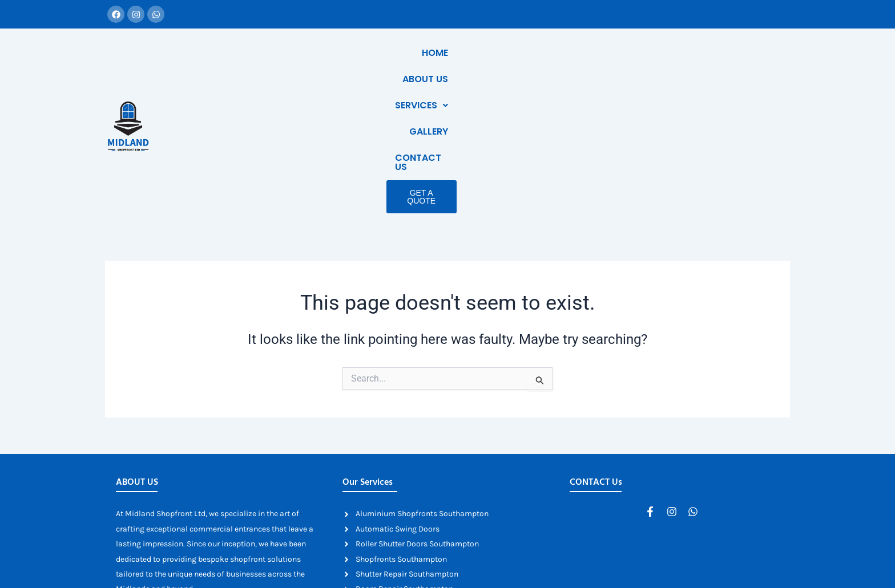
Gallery (657, 53)
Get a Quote (727, 79)
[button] (594, 53)
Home (474, 53)
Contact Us (724, 53)
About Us (527, 53)
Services (594, 53)
